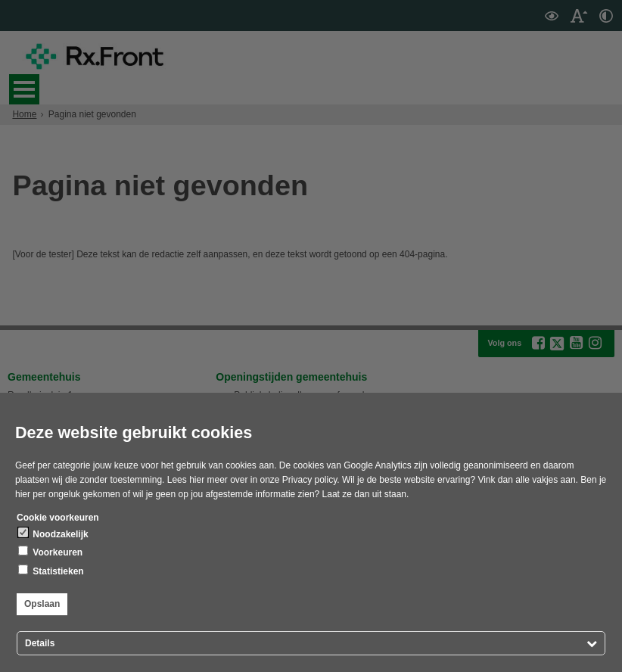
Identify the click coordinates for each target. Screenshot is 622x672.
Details (40, 643)
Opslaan (42, 604)
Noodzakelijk (53, 534)
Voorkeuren (50, 552)
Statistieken (51, 571)
